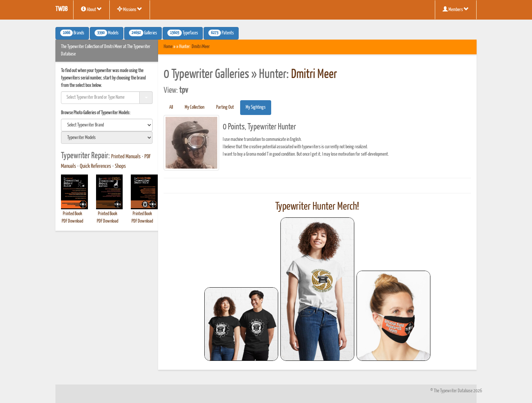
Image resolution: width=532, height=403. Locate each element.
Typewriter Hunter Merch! (317, 207)
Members (456, 9)
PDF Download (72, 221)
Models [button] (107, 33)
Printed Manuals (126, 157)
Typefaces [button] (183, 33)
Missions (130, 9)
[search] (107, 125)
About (91, 9)
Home (168, 47)
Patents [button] (221, 33)
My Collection (195, 107)
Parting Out (225, 107)
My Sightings (256, 107)
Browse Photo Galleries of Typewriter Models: (96, 113)
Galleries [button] (143, 33)
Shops (120, 166)
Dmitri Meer (201, 47)
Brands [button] (72, 33)
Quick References (96, 166)
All (171, 107)
